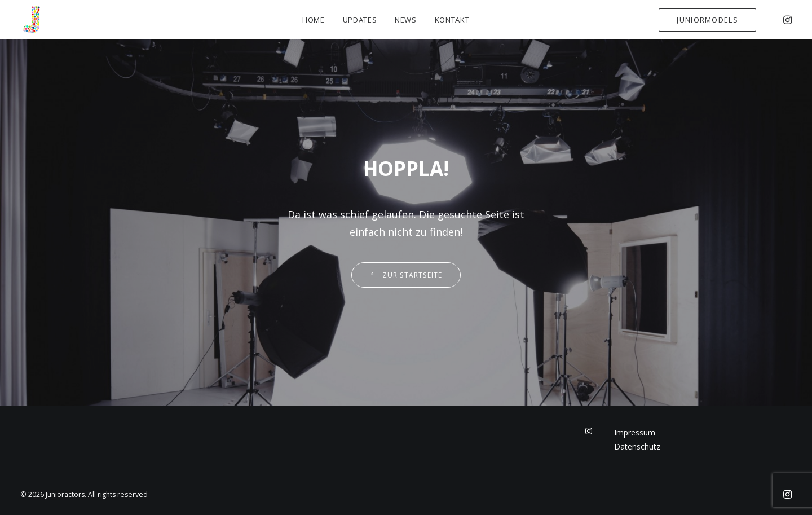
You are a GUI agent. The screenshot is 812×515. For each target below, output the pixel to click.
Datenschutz (637, 446)
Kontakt (452, 20)
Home (314, 20)
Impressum (635, 432)
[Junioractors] (32, 20)
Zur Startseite (406, 275)
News (406, 20)
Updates (360, 20)
